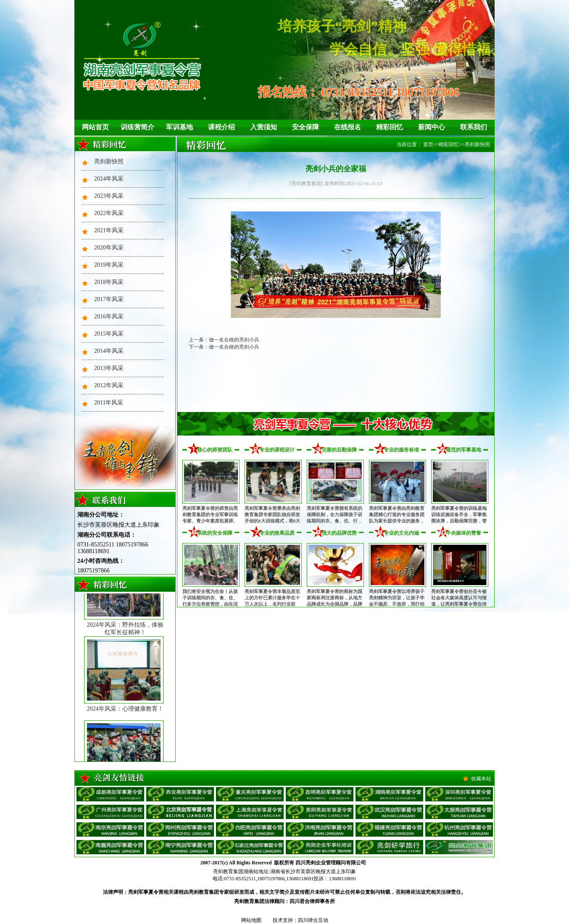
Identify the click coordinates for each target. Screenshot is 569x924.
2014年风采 (109, 351)
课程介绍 (221, 127)
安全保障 (306, 127)
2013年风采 (109, 368)
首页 (428, 144)
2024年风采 (109, 179)
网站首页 (95, 127)
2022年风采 (109, 213)
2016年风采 (109, 316)
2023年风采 (109, 196)
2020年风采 (109, 248)
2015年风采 (109, 334)
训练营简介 (137, 127)
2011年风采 (109, 403)
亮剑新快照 (109, 161)
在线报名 (348, 127)
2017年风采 (109, 299)
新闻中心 (432, 127)
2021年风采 (109, 230)
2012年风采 (109, 385)
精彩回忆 (390, 127)
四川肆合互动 (313, 920)
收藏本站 (481, 779)
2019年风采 (109, 265)
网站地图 (251, 920)
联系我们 (474, 127)
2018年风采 (109, 282)
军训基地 (179, 127)
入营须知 (263, 127)
